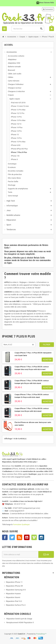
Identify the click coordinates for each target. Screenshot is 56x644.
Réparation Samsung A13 (16, 590)
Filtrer (47, 345)
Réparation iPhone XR (14, 586)
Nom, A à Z (8, 345)
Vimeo (34, 537)
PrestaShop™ (41, 634)
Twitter (12, 537)
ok (46, 554)
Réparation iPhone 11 (14, 582)
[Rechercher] (28, 29)
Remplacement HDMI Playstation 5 (20, 622)
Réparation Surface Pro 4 (16, 605)
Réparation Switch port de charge (19, 619)
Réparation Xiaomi (13, 597)
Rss (19, 537)
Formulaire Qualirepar (21, 524)
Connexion (48, 9)
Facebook (5, 537)
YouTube (27, 537)
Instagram (41, 537)
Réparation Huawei (13, 594)
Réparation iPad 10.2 (14, 601)
